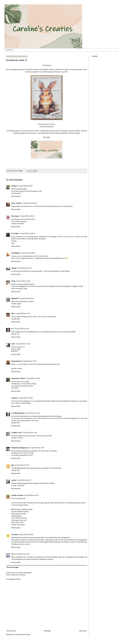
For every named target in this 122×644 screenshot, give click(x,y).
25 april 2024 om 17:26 (37, 448)
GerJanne (15, 535)
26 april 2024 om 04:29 (26, 535)
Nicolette (14, 186)
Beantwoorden (16, 196)
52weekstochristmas (47, 127)
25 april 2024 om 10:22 (24, 268)
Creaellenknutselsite (18, 413)
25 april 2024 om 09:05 (25, 186)
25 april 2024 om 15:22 (33, 413)
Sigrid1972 (15, 298)
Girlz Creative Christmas (19, 518)
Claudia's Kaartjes (27, 509)
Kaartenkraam (16, 361)
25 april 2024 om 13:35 (29, 361)
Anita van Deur (16, 203)
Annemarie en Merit (18, 378)
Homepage (9, 50)
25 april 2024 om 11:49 (22, 313)
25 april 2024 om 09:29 (27, 233)
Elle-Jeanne (15, 216)
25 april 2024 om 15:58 (29, 433)
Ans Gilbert (15, 233)
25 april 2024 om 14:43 (25, 398)
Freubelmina (16, 253)
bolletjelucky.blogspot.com (20, 448)
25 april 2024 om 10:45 (26, 298)
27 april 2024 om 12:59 (22, 554)
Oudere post (83, 631)
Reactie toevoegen (13, 567)
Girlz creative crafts (17, 522)
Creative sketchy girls (18, 525)
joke (13, 465)
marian (14, 480)
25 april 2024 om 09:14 (27, 216)
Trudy (13, 281)
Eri (13, 329)
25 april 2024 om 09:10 (30, 203)
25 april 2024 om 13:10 (23, 344)
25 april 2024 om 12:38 (22, 329)
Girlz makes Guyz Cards (19, 520)
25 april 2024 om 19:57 (22, 465)
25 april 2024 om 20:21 (31, 495)
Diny (13, 313)
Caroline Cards (16, 433)
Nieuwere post (11, 631)
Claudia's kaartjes (17, 495)
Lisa (13, 554)
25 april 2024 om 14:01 (33, 378)
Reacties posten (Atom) (23, 634)
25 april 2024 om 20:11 (24, 480)
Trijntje (14, 268)
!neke (13, 344)
